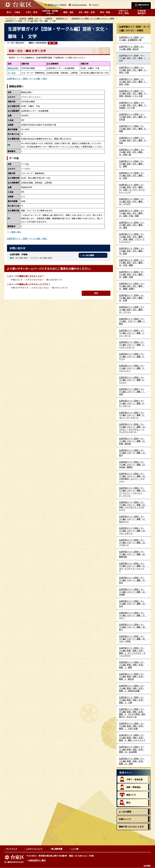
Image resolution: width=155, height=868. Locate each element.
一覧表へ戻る (15, 232)
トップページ (10, 18)
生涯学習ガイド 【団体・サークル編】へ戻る (27, 78)
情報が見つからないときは (131, 827)
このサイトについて (34, 849)
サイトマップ (12, 849)
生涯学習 (49, 18)
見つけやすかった (21, 288)
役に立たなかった (54, 280)
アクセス (95, 5)
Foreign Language (79, 5)
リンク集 (75, 849)
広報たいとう (125, 819)
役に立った (18, 280)
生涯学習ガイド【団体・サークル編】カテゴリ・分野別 (93, 18)
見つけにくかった (60, 288)
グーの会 (12, 73)
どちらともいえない (35, 280)
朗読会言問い (14, 68)
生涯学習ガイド (62, 18)
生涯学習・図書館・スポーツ (30, 18)
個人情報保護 (57, 849)
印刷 (54, 43)
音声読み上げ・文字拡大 (57, 5)
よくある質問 (88, 255)
